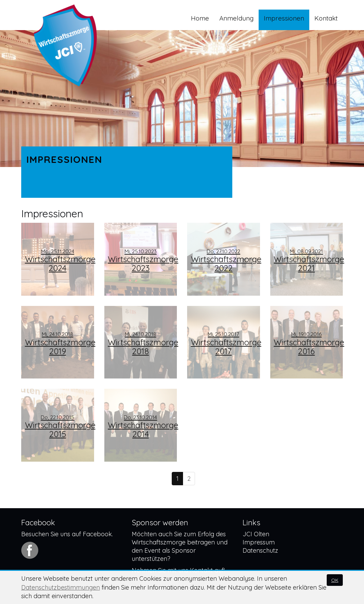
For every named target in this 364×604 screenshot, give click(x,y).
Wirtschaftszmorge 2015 (60, 427)
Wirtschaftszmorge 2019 (60, 343)
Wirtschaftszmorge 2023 (142, 261)
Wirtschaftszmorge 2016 (308, 343)
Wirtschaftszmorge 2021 (308, 261)
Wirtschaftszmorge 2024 (60, 261)
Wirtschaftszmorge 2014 (142, 427)
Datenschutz (260, 550)
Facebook (97, 534)
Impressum (259, 542)
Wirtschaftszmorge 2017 (225, 343)
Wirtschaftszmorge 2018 (142, 343)
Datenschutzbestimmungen (61, 587)
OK (335, 580)
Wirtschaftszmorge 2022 (225, 261)
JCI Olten (256, 534)
